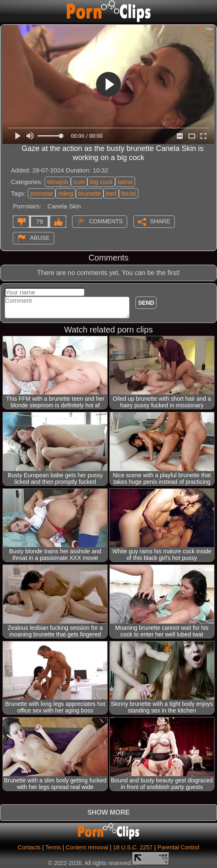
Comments (106, 221)
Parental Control (178, 847)
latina (125, 182)
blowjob (58, 182)
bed (111, 193)
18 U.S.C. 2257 (133, 847)
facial (129, 193)
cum (79, 182)
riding (66, 193)
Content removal (87, 847)
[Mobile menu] (7, 11)
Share (160, 221)
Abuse (40, 238)
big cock (101, 182)
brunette (90, 193)
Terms (53, 847)
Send (146, 303)
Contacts (29, 847)
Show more (108, 812)
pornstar (42, 193)
